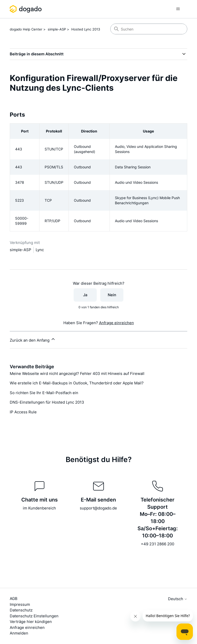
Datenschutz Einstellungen (34, 616)
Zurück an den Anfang (33, 340)
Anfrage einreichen (116, 323)
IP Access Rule (23, 412)
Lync (40, 250)
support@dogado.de (98, 508)
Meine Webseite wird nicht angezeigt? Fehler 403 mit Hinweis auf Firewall (77, 374)
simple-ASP (57, 29)
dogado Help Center (26, 29)
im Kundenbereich (39, 508)
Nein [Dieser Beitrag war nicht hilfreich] (112, 295)
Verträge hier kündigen (31, 622)
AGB (14, 599)
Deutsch (178, 599)
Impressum (20, 604)
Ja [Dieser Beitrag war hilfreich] (85, 295)
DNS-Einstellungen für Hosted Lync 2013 (47, 402)
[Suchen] (149, 29)
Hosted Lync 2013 (86, 29)
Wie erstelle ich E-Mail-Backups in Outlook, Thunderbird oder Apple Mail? (77, 383)
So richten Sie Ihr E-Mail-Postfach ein (44, 393)
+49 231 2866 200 (157, 544)
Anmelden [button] (19, 633)
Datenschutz (21, 610)
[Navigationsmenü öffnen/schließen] (178, 9)
